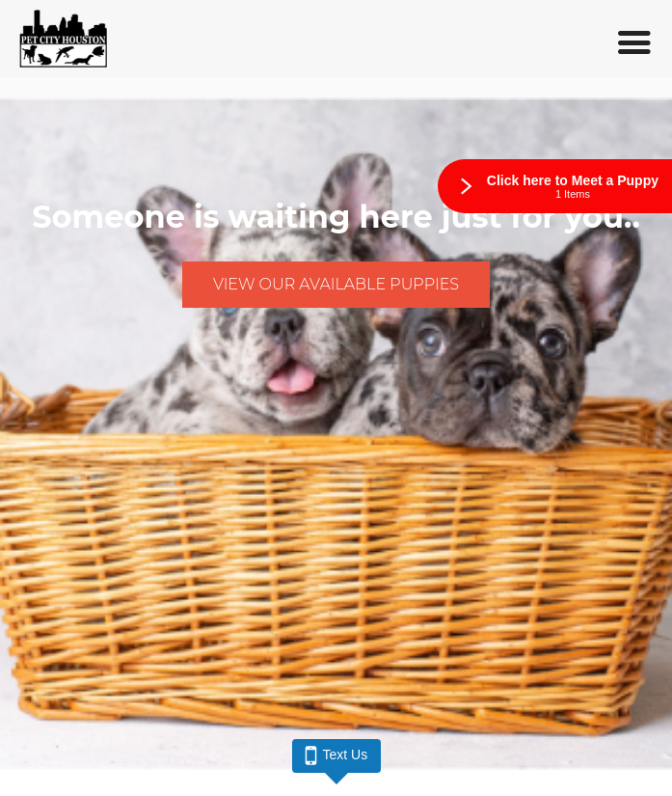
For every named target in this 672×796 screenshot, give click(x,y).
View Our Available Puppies (336, 284)
